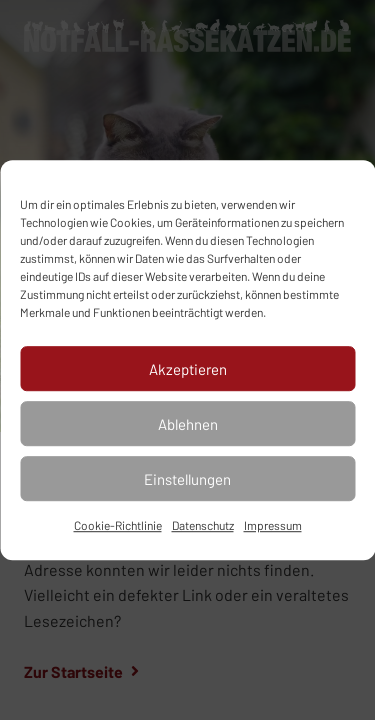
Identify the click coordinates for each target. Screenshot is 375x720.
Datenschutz (203, 525)
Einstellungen (187, 479)
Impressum (273, 525)
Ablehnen (188, 424)
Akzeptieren (188, 369)
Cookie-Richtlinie (118, 525)
